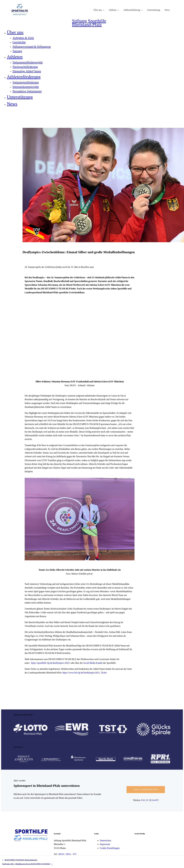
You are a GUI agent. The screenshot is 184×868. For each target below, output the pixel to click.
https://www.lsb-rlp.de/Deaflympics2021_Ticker (85, 673)
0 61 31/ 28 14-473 (150, 800)
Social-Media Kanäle (93, 663)
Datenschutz (105, 840)
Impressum (105, 844)
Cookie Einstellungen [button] (110, 848)
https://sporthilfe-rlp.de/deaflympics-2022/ (51, 663)
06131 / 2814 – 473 (67, 854)
